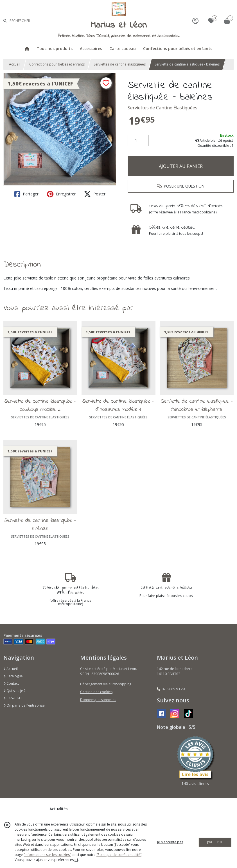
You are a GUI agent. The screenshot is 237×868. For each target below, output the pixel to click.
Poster (95, 194)
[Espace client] (195, 21)
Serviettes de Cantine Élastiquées (162, 108)
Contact (11, 683)
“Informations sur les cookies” (47, 855)
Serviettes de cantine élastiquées (120, 64)
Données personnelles (98, 700)
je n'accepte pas (170, 842)
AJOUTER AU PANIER (181, 166)
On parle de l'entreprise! (24, 705)
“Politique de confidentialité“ (119, 855)
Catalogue (13, 676)
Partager (26, 194)
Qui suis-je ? (14, 691)
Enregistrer (61, 194)
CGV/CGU (13, 698)
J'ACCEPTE (215, 842)
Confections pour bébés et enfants (57, 64)
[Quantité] (138, 141)
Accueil (15, 64)
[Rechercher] (5, 21)
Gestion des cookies (96, 692)
